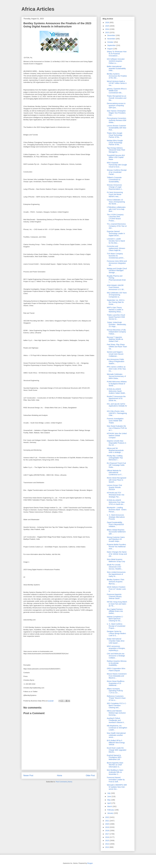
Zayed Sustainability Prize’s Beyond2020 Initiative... (115, 524)
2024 (107, 29)
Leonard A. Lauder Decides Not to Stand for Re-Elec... (116, 241)
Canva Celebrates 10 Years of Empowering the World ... (116, 202)
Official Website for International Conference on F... (115, 473)
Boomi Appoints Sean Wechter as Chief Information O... (115, 765)
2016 (107, 837)
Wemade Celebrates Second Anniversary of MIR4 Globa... (116, 376)
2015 (107, 841)
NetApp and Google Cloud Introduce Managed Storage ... (117, 271)
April (109, 803)
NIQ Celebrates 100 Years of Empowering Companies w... (117, 295)
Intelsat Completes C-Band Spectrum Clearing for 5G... (115, 619)
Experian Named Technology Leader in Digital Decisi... (116, 233)
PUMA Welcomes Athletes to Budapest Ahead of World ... (117, 384)
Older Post (90, 775)
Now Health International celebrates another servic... (116, 735)
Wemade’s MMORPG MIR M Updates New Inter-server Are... (117, 787)
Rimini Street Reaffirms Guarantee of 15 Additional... (116, 683)
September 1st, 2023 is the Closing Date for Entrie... (116, 302)
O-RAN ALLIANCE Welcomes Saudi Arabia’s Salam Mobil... (117, 391)
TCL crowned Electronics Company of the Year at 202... (117, 226)
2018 (107, 831)
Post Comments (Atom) (64, 782)
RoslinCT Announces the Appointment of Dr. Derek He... (116, 399)
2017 (107, 834)
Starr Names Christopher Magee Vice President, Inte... (116, 113)
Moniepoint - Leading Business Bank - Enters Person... (117, 510)
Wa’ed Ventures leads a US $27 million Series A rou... (117, 83)
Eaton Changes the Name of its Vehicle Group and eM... (117, 554)
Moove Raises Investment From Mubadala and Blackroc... (117, 676)
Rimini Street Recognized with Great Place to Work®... (117, 480)
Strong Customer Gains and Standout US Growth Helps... (116, 539)
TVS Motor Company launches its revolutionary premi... (116, 256)
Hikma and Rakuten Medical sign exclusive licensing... (116, 713)
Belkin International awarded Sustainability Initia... (116, 68)
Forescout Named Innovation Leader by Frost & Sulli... (116, 780)
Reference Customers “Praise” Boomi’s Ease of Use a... (116, 698)
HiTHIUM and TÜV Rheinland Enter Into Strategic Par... (116, 495)
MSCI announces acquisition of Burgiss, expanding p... (116, 648)
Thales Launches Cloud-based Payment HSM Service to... (116, 317)
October (111, 42)
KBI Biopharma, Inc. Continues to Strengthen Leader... (117, 728)
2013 (107, 847)
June (109, 796)
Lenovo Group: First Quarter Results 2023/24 (114, 487)
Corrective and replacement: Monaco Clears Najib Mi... (116, 248)
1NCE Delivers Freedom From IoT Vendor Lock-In (117, 589)
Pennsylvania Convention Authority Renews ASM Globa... (117, 120)
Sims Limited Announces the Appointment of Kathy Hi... (116, 574)
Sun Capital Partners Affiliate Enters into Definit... (115, 611)
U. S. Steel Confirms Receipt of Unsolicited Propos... (116, 626)
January (111, 813)
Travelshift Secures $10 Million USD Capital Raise (116, 157)
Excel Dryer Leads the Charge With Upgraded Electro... (117, 750)
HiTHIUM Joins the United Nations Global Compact (117, 436)
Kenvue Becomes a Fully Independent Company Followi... (116, 332)
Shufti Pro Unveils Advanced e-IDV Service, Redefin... (115, 567)
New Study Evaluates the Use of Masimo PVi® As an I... (117, 428)
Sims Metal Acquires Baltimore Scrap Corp (116, 560)
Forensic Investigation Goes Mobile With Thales (115, 421)
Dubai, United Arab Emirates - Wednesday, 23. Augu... (117, 324)
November (111, 39)
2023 (107, 32)
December (111, 35)
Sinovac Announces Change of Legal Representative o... (115, 187)
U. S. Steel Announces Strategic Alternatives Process (116, 517)
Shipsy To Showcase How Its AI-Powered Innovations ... (117, 54)
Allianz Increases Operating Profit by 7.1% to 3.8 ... (115, 691)
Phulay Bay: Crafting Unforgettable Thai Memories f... (115, 458)
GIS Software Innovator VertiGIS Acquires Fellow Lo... (116, 61)
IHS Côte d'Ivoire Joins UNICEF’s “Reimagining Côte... (117, 413)
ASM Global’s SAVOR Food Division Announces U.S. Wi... (116, 287)
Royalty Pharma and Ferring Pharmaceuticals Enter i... (116, 279)
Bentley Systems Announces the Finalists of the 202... (117, 76)
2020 (107, 824)
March (110, 806)
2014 (107, 844)
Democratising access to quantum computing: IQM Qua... (116, 105)
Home (60, 775)
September (112, 45)
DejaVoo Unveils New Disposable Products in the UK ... (117, 443)
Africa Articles (38, 9)
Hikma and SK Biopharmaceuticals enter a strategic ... (115, 450)
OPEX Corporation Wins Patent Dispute (116, 670)
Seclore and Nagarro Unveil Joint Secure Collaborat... (115, 354)
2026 (107, 23)
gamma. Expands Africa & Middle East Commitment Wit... (117, 91)
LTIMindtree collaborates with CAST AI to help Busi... (116, 209)
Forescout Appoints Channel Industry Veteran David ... (114, 596)
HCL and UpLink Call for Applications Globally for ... (117, 406)
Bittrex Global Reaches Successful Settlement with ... (116, 532)
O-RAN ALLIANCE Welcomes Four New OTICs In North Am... (116, 502)
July (109, 793)
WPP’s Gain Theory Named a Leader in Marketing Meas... (115, 310)
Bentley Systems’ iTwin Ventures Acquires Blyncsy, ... (116, 582)
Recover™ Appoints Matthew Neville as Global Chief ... (115, 339)
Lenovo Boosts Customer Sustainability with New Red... (117, 128)
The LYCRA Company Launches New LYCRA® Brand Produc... (115, 218)
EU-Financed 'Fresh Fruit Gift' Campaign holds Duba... (116, 465)
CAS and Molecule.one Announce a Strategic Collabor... (116, 656)
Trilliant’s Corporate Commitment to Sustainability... (114, 180)
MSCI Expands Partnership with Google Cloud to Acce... (117, 165)
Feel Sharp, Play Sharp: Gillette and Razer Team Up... (117, 347)
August (110, 49)
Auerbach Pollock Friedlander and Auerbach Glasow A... (116, 720)
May (109, 800)
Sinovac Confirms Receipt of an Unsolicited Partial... (117, 172)
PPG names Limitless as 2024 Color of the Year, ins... (116, 369)
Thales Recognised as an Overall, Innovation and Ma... (117, 98)
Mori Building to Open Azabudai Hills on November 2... (115, 772)
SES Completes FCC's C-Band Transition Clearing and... (117, 705)
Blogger (90, 863)
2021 (107, 821)
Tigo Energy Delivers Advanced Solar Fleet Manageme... (116, 150)
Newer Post (28, 775)
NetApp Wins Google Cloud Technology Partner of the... (115, 143)
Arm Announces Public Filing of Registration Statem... (116, 361)
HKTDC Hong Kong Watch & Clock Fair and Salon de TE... (117, 604)
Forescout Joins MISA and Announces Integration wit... (117, 263)
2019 (107, 827)
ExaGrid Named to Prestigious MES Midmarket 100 (114, 757)
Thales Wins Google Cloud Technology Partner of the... (115, 135)
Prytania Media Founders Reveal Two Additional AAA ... (116, 547)
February (111, 810)
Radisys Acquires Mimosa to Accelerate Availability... (117, 663)
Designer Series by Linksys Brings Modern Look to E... (116, 633)
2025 (107, 26)
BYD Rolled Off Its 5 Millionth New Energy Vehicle (116, 743)
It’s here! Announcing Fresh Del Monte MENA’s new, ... (115, 194)
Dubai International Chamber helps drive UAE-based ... (116, 641)
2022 (107, 817)
